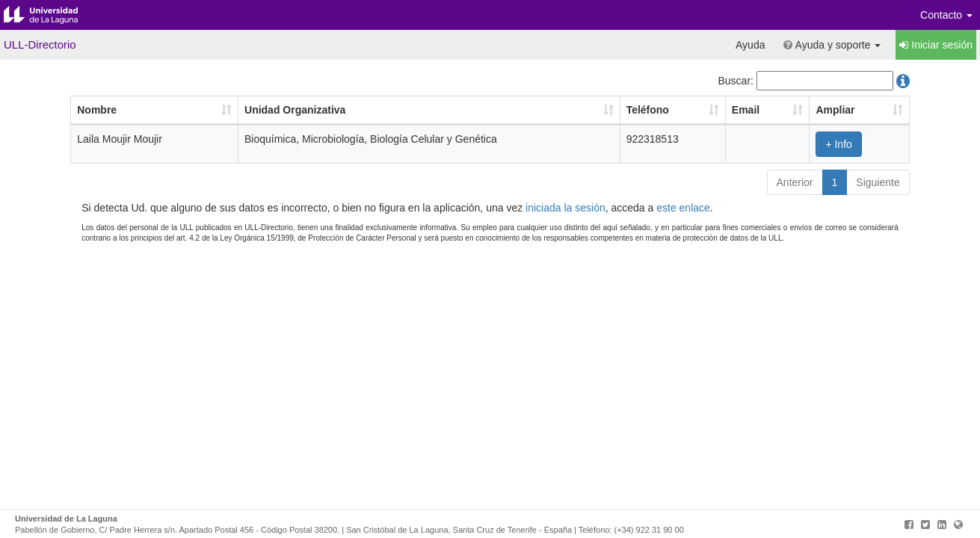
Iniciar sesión (936, 45)
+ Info (838, 144)
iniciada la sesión (565, 208)
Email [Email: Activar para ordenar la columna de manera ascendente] (746, 110)
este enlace (683, 208)
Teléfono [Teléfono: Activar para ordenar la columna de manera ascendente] (648, 110)
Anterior (795, 182)
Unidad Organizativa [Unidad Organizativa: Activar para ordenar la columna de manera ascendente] (295, 110)
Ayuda (750, 45)
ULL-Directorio (40, 44)
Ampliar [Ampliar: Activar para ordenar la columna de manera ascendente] (835, 110)
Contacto (946, 15)
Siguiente (878, 182)
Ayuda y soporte (832, 45)
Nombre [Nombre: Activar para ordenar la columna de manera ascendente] (97, 110)
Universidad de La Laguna (52, 15)
